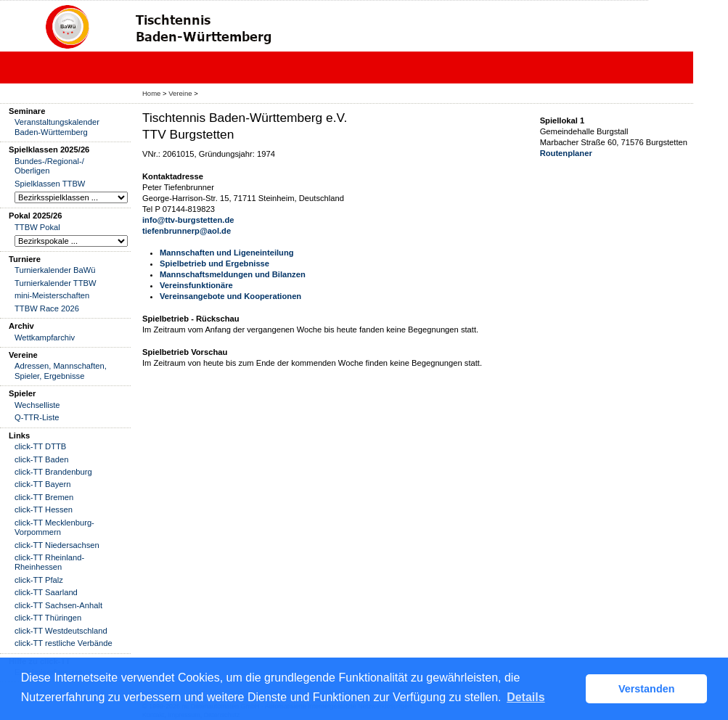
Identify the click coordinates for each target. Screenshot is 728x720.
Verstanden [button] (647, 689)
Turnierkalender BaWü (55, 270)
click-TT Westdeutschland (61, 631)
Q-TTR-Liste (37, 417)
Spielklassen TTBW (50, 184)
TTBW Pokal (37, 227)
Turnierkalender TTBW (56, 283)
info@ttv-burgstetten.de (188, 220)
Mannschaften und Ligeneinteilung (227, 253)
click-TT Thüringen (48, 618)
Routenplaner (566, 153)
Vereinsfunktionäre (196, 285)
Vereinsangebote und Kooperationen (230, 296)
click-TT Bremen (44, 497)
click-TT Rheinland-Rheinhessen (49, 562)
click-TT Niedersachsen (57, 545)
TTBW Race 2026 (47, 308)
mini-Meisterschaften (52, 295)
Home (151, 93)
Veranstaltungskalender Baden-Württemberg (57, 127)
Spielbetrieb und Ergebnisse (214, 263)
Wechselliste (37, 405)
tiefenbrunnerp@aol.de (187, 231)
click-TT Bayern (43, 484)
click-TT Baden (41, 459)
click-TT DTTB (40, 446)
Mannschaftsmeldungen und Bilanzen (233, 274)
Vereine (180, 93)
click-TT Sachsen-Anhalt (58, 605)
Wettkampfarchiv (45, 337)
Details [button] (525, 697)
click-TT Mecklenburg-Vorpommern (54, 527)
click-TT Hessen (44, 510)
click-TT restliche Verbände (64, 643)
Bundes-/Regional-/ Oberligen (49, 166)
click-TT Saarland (46, 592)
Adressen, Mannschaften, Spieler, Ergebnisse (61, 371)
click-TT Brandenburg (53, 472)
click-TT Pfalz (39, 580)
